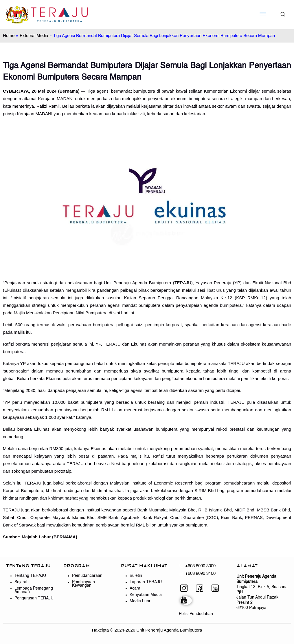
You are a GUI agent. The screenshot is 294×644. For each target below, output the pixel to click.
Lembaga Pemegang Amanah (34, 590)
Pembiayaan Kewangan (83, 584)
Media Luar (140, 601)
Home (9, 36)
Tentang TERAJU (30, 576)
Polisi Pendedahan (196, 614)
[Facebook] (202, 589)
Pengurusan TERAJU (34, 598)
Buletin (136, 576)
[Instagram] (186, 589)
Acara (135, 588)
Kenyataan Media (146, 595)
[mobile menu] (263, 14)
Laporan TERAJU (146, 582)
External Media (34, 36)
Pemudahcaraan (87, 576)
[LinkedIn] (217, 589)
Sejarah (22, 582)
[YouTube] (186, 601)
